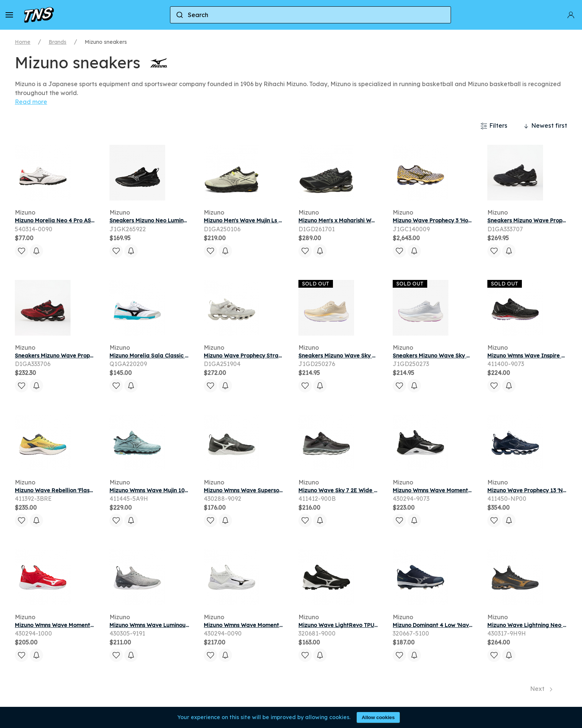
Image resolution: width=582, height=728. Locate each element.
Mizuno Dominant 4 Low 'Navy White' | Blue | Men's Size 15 (468, 625)
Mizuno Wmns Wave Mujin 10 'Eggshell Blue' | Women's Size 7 (189, 490)
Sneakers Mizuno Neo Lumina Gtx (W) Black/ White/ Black (187, 221)
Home (23, 42)
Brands (58, 42)
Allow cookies (378, 717)
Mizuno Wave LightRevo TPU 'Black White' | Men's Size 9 (372, 625)
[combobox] (310, 15)
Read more (31, 102)
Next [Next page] (541, 689)
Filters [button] (494, 126)
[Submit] (179, 15)
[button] (9, 15)
